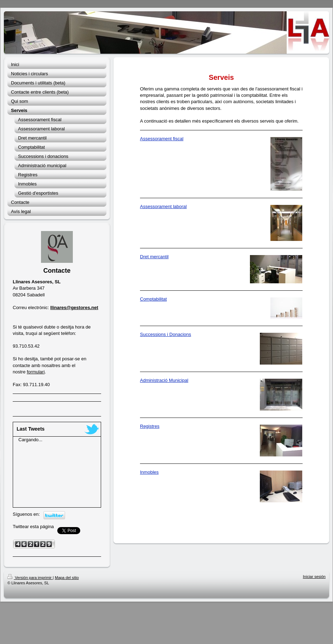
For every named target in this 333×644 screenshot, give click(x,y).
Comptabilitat (153, 299)
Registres (150, 426)
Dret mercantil (154, 257)
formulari (36, 372)
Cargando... (30, 440)
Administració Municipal (164, 380)
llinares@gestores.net (74, 308)
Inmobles (149, 472)
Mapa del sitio (67, 578)
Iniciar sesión (314, 577)
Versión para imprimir (30, 578)
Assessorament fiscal (162, 139)
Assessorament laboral (163, 206)
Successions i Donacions (166, 334)
